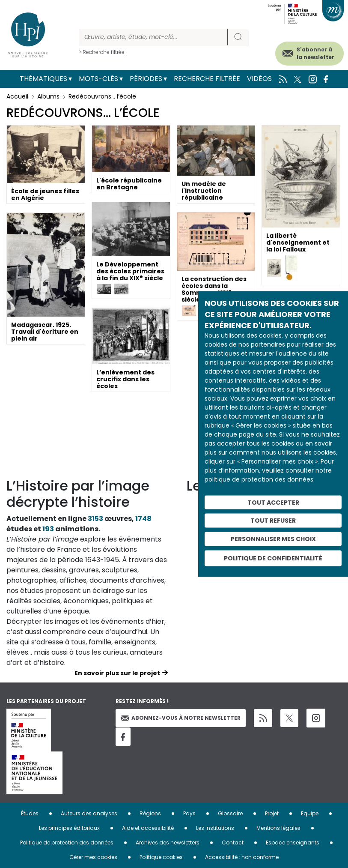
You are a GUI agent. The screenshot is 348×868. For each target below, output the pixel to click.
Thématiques (43, 79)
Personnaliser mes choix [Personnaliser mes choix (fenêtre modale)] (273, 539)
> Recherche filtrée (102, 52)
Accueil (17, 96)
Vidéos (259, 79)
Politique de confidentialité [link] (273, 558)
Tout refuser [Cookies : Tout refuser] (273, 521)
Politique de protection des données (67, 843)
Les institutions (215, 828)
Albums (48, 96)
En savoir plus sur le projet (117, 673)
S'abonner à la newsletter (315, 53)
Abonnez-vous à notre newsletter (181, 718)
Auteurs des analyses (89, 813)
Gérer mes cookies (93, 857)
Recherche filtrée (207, 79)
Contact (233, 843)
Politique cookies (161, 857)
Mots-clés (98, 79)
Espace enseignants (293, 843)
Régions (150, 813)
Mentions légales (278, 828)
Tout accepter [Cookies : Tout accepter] (273, 502)
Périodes (146, 79)
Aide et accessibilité (148, 828)
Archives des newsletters (168, 843)
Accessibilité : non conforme (242, 857)
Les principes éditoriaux (69, 828)
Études (30, 813)
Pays (189, 813)
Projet (272, 813)
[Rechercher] (153, 37)
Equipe (310, 813)
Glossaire (230, 813)
